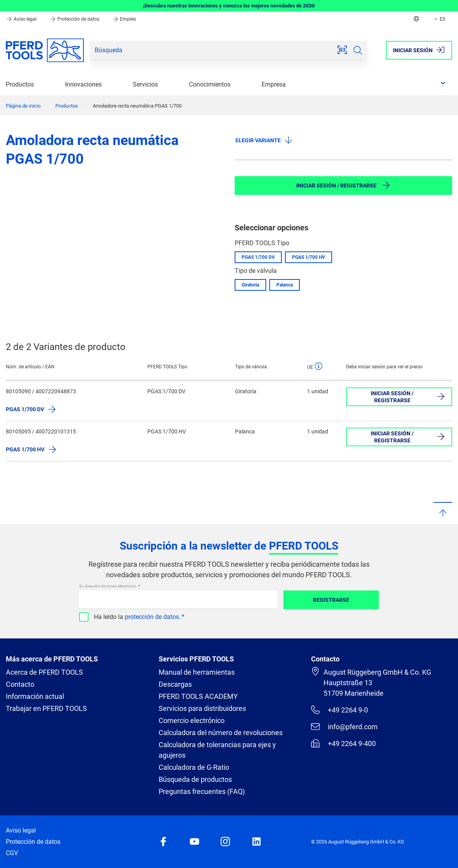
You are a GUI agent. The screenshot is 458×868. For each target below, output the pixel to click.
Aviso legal (22, 19)
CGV (12, 853)
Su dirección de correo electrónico (108, 586)
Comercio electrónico (192, 720)
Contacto (20, 684)
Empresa (274, 84)
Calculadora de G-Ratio (194, 767)
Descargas (175, 684)
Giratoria (250, 285)
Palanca (285, 285)
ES (439, 19)
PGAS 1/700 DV (258, 257)
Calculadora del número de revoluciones (221, 733)
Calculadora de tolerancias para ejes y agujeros (217, 750)
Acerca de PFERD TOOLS (44, 672)
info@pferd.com (344, 727)
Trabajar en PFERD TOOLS (46, 708)
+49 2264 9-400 (343, 743)
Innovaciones (83, 84)
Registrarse (331, 600)
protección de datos (152, 617)
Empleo (124, 19)
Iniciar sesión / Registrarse (343, 185)
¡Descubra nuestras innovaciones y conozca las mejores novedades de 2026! (229, 6)
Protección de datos (75, 19)
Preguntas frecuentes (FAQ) (202, 791)
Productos (20, 84)
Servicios (145, 84)
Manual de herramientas (197, 672)
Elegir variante (264, 140)
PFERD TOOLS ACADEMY (198, 696)
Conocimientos (210, 84)
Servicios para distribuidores (202, 708)
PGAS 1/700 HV (309, 257)
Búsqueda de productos (195, 779)
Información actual (35, 696)
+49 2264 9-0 (339, 710)
